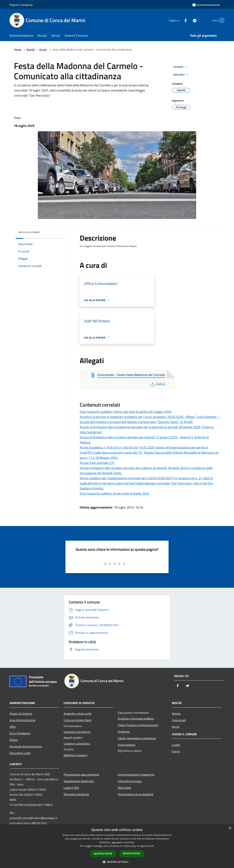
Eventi (176, 751)
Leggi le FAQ (71, 788)
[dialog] (117, 846)
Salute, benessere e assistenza (137, 738)
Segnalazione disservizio (79, 781)
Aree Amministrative (22, 720)
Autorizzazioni (127, 745)
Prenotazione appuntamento (81, 775)
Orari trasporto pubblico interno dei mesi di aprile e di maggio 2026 (126, 412)
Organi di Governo (21, 714)
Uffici (13, 727)
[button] (117, 862)
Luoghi (176, 745)
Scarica (157, 384)
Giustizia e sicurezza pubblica (136, 718)
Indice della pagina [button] (29, 232)
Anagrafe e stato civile (78, 714)
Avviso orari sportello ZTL (97, 463)
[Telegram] (188, 20)
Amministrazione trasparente (136, 775)
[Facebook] (178, 20)
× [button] (230, 828)
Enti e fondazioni (20, 733)
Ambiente (124, 732)
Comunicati (179, 720)
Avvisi (43, 49)
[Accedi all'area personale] (206, 5)
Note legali (124, 788)
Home (18, 49)
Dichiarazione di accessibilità (135, 794)
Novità (31, 49)
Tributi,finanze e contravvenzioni (138, 725)
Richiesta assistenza (76, 794)
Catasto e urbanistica (77, 743)
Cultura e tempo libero (78, 720)
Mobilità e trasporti (76, 755)
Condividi (181, 67)
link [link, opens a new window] (152, 846)
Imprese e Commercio (77, 732)
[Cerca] (220, 20)
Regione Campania (21, 5)
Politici (14, 740)
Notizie (176, 714)
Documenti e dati (20, 753)
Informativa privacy (130, 781)
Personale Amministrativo (26, 746)
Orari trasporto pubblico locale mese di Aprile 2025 (114, 493)
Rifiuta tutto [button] (132, 853)
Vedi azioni (181, 75)
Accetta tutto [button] (103, 854)
